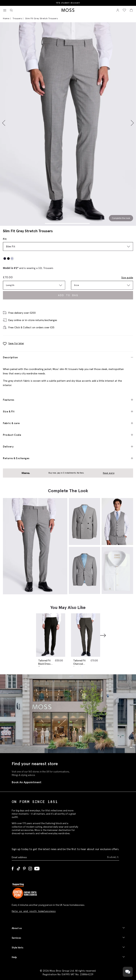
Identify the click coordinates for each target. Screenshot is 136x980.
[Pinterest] (24, 868)
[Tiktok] (18, 868)
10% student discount (68, 3)
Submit (113, 857)
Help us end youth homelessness (34, 911)
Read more (109, 473)
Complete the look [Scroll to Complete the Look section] (121, 218)
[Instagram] (30, 868)
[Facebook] (13, 868)
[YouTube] (37, 868)
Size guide (127, 278)
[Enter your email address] (59, 857)
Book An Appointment (27, 782)
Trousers (17, 18)
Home (6, 18)
